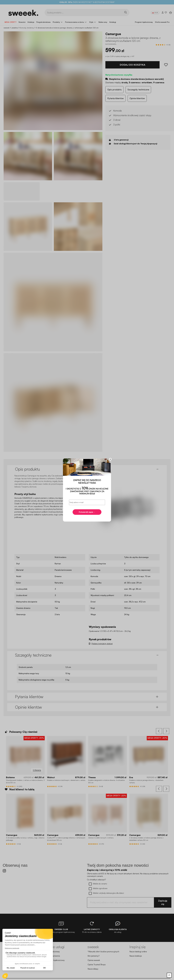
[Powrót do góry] (169, 975)
